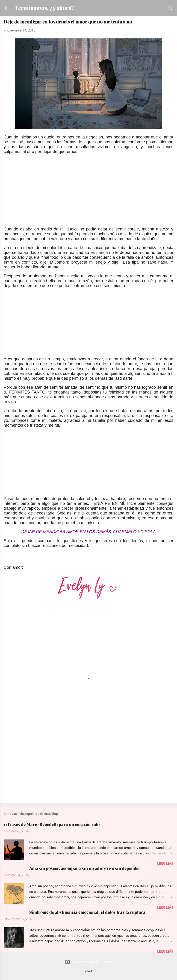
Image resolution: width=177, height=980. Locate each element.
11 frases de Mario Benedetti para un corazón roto (52, 824)
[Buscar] (171, 9)
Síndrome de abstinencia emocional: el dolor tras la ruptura (87, 912)
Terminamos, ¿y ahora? (44, 8)
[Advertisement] (88, 195)
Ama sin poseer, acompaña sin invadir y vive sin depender (85, 868)
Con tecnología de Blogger (89, 962)
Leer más (165, 864)
